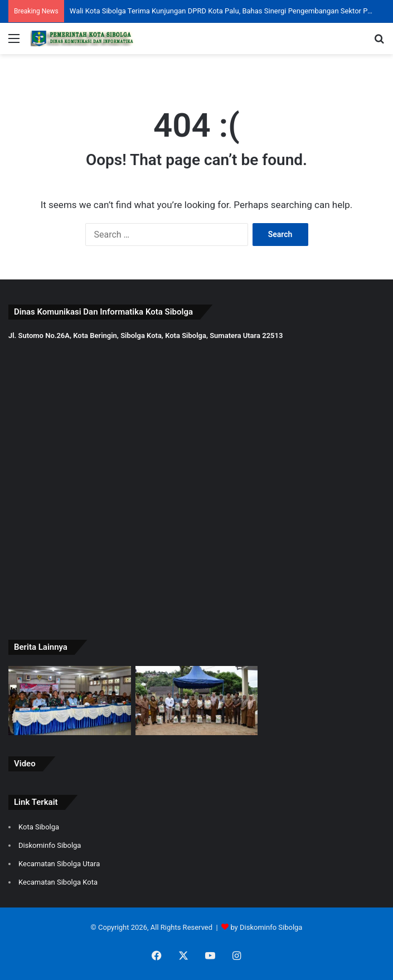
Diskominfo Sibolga (50, 845)
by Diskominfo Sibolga (266, 927)
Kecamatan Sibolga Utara (59, 864)
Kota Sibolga (39, 827)
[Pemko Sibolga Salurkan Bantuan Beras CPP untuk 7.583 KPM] (197, 701)
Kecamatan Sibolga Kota (58, 882)
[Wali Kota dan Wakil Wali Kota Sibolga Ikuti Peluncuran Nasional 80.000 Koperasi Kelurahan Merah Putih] (70, 701)
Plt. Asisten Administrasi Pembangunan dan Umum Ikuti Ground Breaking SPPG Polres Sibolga (222, 11)
